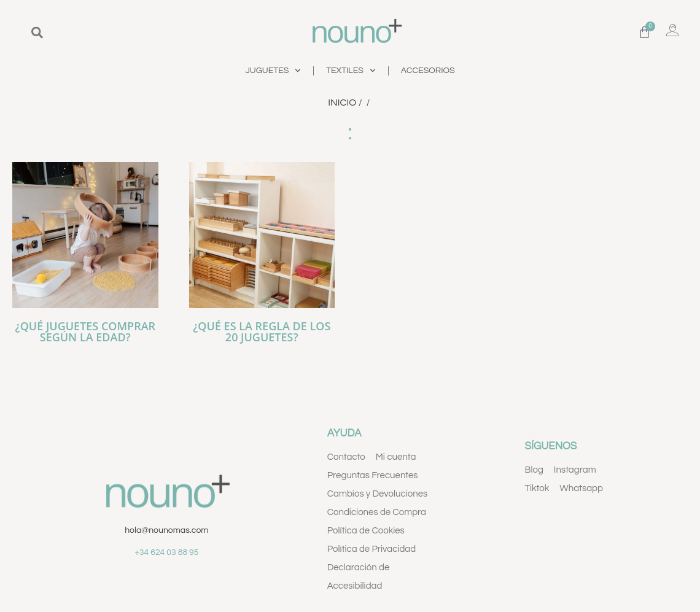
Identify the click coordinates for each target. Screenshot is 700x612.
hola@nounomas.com (166, 530)
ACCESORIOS (428, 71)
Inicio (342, 103)
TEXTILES (351, 71)
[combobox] (104, 33)
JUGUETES (273, 71)
